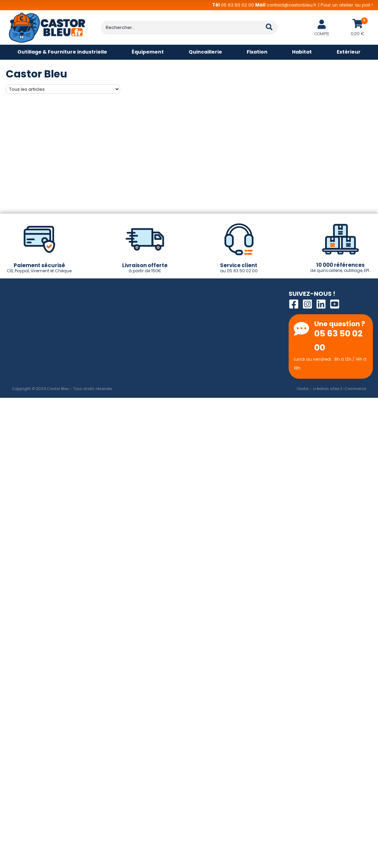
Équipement (148, 52)
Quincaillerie (205, 52)
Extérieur (349, 52)
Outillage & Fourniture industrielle (62, 52)
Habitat (302, 52)
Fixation (257, 52)
